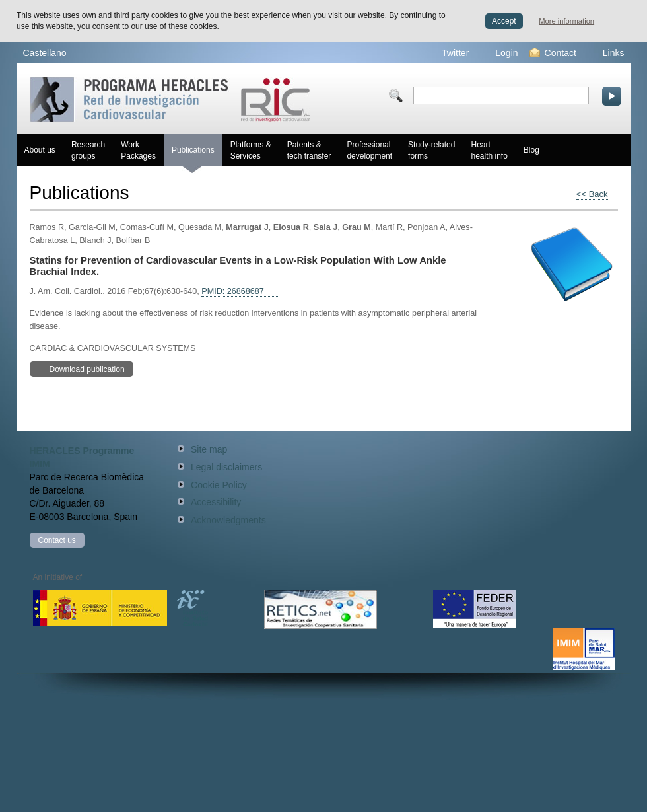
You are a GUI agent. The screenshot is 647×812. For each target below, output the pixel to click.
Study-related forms (431, 150)
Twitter (447, 53)
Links (606, 53)
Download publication (79, 369)
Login (498, 53)
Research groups (88, 150)
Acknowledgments (228, 520)
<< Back (592, 194)
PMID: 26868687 (233, 291)
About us (40, 150)
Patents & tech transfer (309, 150)
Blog (531, 150)
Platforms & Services (251, 150)
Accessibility (216, 502)
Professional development (369, 150)
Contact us (57, 540)
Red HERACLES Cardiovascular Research (170, 99)
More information (566, 21)
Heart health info (489, 150)
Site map (209, 449)
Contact (553, 53)
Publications (193, 156)
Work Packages (138, 150)
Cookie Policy (219, 485)
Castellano (45, 53)
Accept (504, 21)
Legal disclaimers (226, 467)
